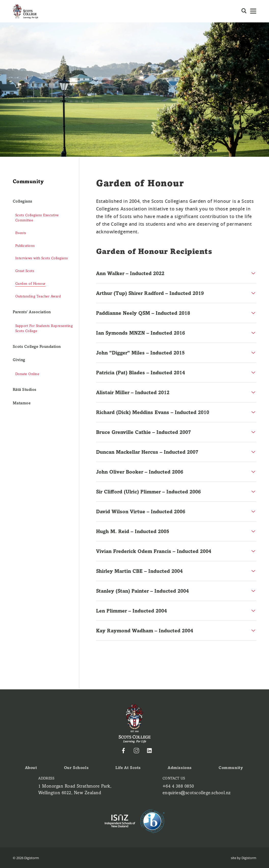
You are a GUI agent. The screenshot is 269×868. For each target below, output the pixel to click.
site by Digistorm (244, 858)
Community (231, 768)
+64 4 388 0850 (177, 786)
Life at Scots (129, 768)
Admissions (180, 768)
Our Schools (76, 768)
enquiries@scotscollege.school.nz (196, 793)
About (31, 768)
